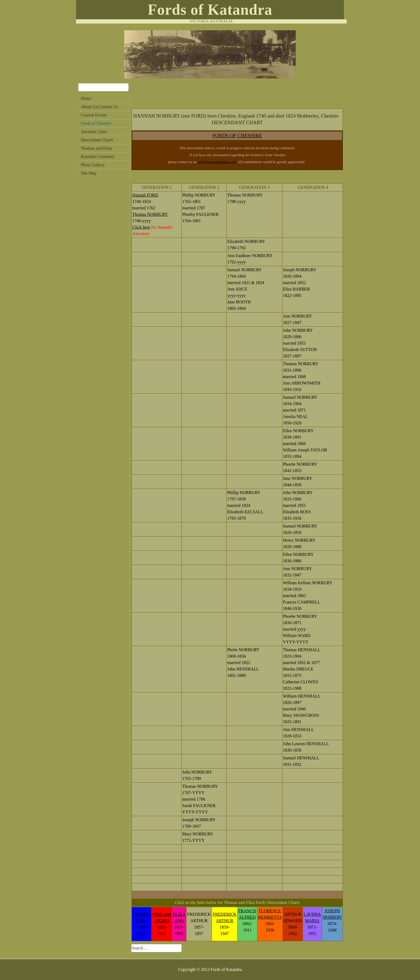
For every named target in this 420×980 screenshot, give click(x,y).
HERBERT (332, 917)
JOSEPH (332, 911)
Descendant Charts (97, 140)
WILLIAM (162, 914)
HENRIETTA (270, 917)
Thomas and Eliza (96, 148)
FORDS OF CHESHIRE (237, 136)
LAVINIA (312, 914)
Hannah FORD (145, 195)
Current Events (94, 115)
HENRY (162, 921)
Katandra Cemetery (98, 157)
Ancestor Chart (94, 132)
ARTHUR (225, 921)
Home (86, 98)
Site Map (89, 173)
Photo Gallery (93, 165)
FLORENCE (270, 911)
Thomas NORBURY (150, 214)
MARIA (312, 921)
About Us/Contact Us (99, 107)
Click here (141, 227)
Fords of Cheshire (96, 123)
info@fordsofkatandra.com (217, 162)
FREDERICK (225, 914)
